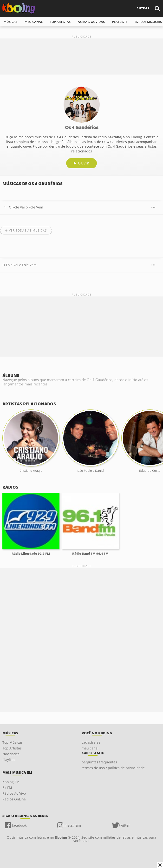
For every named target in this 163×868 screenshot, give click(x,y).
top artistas (60, 22)
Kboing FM (11, 782)
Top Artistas (12, 748)
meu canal (34, 22)
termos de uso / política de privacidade (113, 768)
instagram (73, 825)
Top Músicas (13, 742)
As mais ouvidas (91, 22)
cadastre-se (91, 742)
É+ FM (7, 788)
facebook (19, 825)
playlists (120, 22)
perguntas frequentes (99, 762)
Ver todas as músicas (28, 230)
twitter (124, 825)
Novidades (11, 754)
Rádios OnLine (14, 799)
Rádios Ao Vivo (14, 793)
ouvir (84, 163)
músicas (10, 22)
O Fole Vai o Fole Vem (26, 207)
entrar (143, 8)
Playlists (9, 760)
